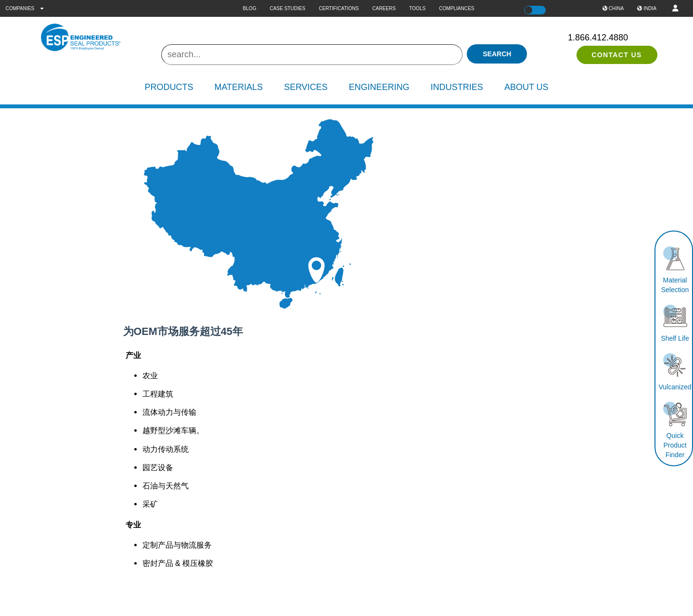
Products (169, 87)
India (647, 8)
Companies (25, 8)
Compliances (456, 8)
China (613, 8)
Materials (238, 87)
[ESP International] (96, 38)
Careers (384, 8)
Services (306, 87)
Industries (457, 87)
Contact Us (617, 55)
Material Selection (675, 280)
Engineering (379, 87)
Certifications (339, 8)
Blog (249, 8)
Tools (417, 8)
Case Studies (288, 8)
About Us (526, 87)
